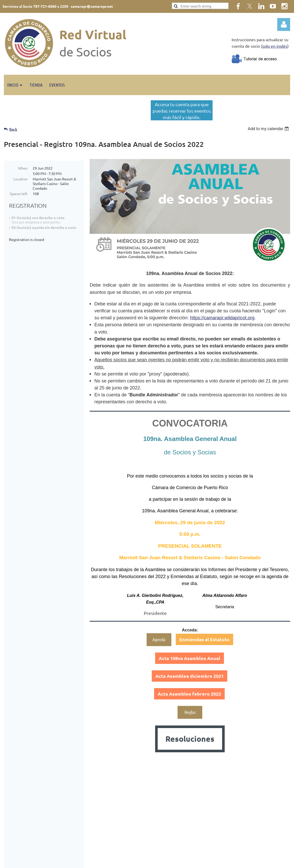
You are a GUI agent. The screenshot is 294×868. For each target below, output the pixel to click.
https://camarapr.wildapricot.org (222, 318)
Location (20, 179)
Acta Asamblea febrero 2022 (189, 694)
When (23, 168)
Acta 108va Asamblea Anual (190, 658)
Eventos (89, 797)
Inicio (87, 791)
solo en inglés (275, 46)
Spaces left (19, 194)
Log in (284, 24)
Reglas (190, 712)
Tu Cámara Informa (98, 810)
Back (13, 129)
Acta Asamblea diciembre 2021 (190, 676)
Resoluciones (190, 739)
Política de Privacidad (254, 820)
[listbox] (269, 129)
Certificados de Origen (101, 816)
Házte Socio (92, 804)
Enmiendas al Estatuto (204, 639)
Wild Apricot (229, 861)
